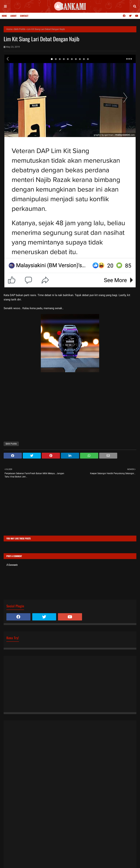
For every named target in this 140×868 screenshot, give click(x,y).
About (13, 16)
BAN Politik (20, 29)
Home (4, 16)
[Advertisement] (70, 510)
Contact (24, 16)
